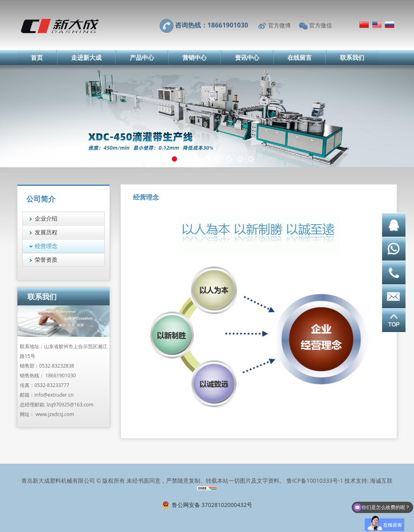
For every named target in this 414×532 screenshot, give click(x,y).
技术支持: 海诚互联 (369, 480)
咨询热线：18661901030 (212, 25)
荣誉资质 (46, 260)
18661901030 (60, 375)
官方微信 (321, 25)
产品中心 (142, 57)
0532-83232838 (57, 366)
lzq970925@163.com (70, 405)
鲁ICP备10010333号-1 (315, 480)
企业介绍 (46, 218)
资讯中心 (247, 57)
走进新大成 (86, 57)
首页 (37, 57)
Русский (390, 25)
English (377, 25)
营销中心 (194, 57)
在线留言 (300, 57)
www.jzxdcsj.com (55, 414)
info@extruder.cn (54, 395)
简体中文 (364, 25)
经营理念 (46, 246)
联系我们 (352, 57)
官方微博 (279, 25)
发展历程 (46, 232)
